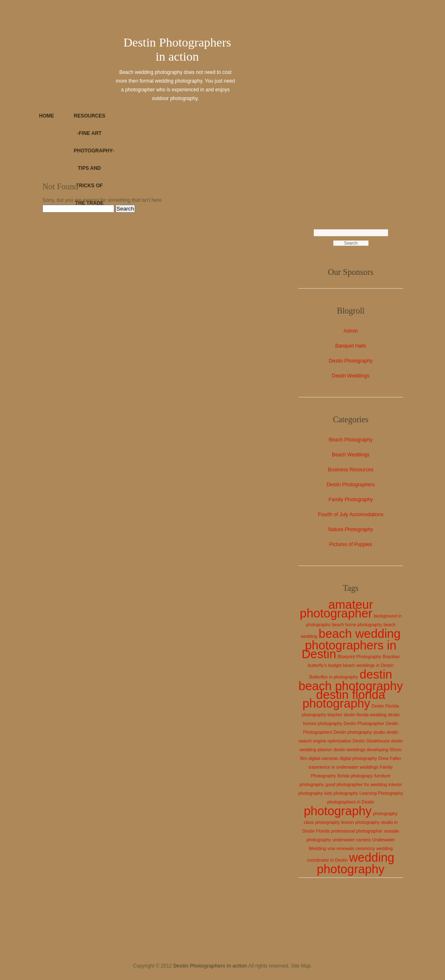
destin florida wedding (365, 715)
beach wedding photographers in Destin (351, 644)
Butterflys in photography (334, 677)
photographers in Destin (350, 802)
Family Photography (351, 500)
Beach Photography (350, 440)
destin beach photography (350, 680)
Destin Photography (350, 361)
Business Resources (350, 470)
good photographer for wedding (356, 784)
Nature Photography (350, 529)
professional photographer (357, 831)
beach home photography (357, 625)
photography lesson (335, 822)
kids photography (341, 793)
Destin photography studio (359, 732)
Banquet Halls (351, 346)
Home (47, 116)
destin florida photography (344, 699)
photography (338, 811)
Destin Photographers (351, 485)
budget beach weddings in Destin (361, 665)
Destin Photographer (364, 723)
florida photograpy (355, 776)
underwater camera (352, 840)
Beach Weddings (351, 455)
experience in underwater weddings (344, 767)
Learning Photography (381, 793)
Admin (351, 331)
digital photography (358, 758)
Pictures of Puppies (350, 544)
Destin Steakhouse (371, 741)
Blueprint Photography (359, 657)
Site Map (301, 966)
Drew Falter (390, 758)
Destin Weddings (351, 376)
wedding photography (355, 863)
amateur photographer (337, 609)
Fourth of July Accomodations (350, 514)
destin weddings (349, 750)
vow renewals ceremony (351, 848)
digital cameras (323, 758)
